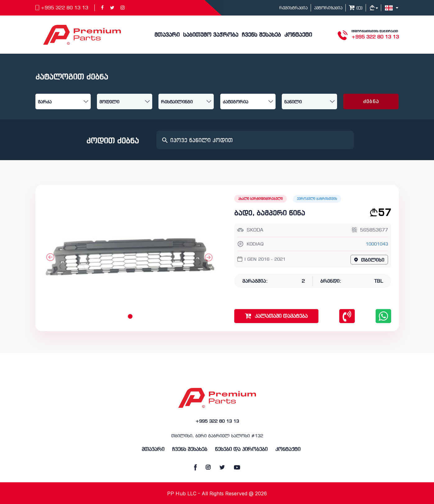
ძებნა (371, 102)
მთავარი (167, 35)
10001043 (377, 244)
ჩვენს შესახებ (261, 35)
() (356, 8)
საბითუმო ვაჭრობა (211, 35)
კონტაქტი (298, 35)
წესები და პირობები (241, 450)
